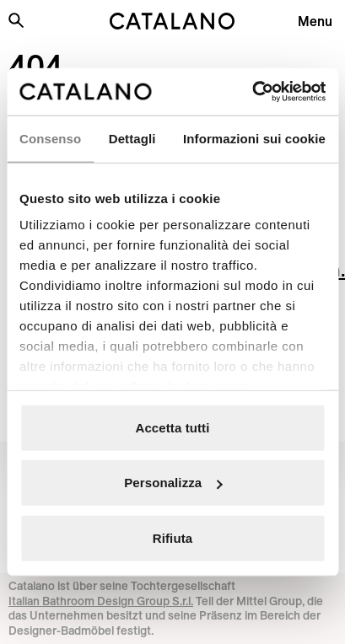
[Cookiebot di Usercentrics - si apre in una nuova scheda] (252, 92)
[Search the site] (16, 20)
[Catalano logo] (172, 21)
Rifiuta (172, 537)
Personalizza (173, 483)
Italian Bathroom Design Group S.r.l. (101, 601)
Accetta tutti (173, 427)
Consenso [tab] (50, 138)
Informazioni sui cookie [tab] (254, 138)
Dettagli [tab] (132, 138)
